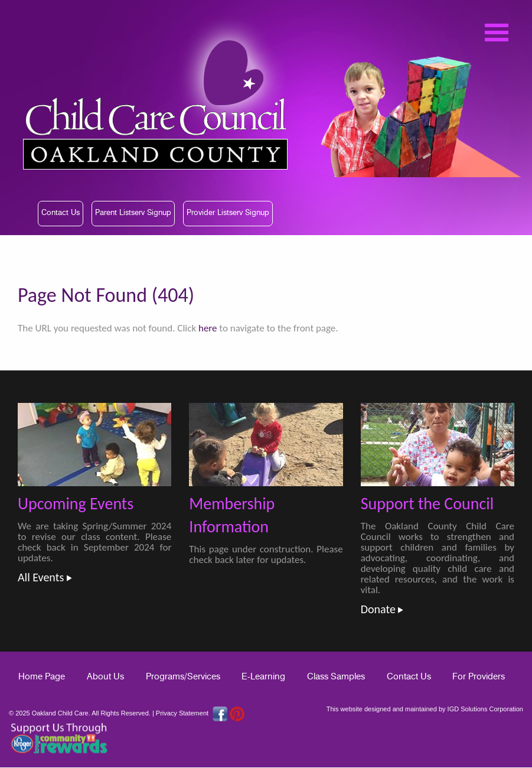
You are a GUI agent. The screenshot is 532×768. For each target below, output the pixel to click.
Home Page (42, 677)
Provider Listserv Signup (228, 213)
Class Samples (336, 677)
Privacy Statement (182, 713)
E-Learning (263, 677)
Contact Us (61, 213)
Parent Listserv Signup (133, 213)
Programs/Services (183, 677)
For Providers (479, 677)
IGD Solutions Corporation (485, 709)
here (208, 328)
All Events (45, 577)
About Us (105, 677)
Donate (382, 609)
